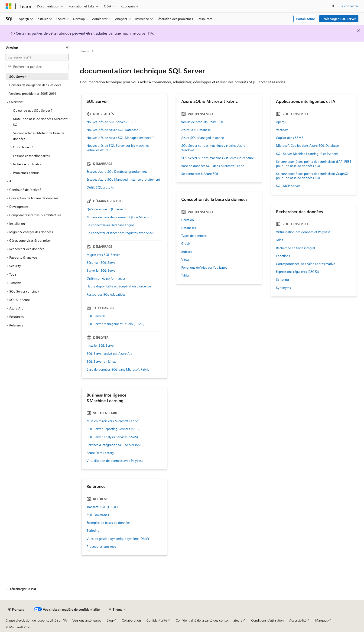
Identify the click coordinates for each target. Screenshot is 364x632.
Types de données (194, 236)
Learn (85, 51)
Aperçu (281, 122)
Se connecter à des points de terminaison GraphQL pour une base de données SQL (312, 176)
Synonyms (283, 288)
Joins (279, 240)
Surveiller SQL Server (102, 270)
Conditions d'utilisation (267, 620)
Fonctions (283, 256)
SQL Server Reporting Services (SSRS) (113, 429)
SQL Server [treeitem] (17, 77)
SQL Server (95, 316)
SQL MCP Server (288, 186)
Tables (185, 275)
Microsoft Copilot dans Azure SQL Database (307, 146)
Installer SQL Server (101, 345)
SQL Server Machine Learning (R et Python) (307, 154)
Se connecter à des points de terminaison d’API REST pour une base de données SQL (314, 164)
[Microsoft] (9, 6)
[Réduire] (67, 48)
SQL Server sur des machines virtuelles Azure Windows (213, 148)
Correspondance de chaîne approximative (305, 264)
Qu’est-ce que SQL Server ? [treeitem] (33, 110)
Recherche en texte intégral (295, 248)
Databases (189, 228)
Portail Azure (305, 19)
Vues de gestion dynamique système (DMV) (118, 539)
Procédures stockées (101, 547)
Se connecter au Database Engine (110, 225)
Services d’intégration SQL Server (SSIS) (115, 445)
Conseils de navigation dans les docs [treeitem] (35, 85)
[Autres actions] (354, 51)
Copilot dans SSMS (290, 138)
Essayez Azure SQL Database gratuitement (117, 172)
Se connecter (349, 6)
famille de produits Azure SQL (202, 122)
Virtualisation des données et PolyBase (303, 232)
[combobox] (37, 57)
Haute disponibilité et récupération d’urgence (119, 286)
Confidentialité (157, 620)
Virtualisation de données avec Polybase (115, 461)
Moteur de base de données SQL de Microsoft (120, 217)
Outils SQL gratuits (100, 187)
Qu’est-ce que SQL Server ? (106, 209)
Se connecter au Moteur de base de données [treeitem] (39, 136)
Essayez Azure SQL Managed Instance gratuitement (123, 179)
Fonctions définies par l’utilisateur (205, 267)
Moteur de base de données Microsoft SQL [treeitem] (40, 122)
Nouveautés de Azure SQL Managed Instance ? (120, 138)
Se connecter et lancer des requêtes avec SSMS (121, 233)
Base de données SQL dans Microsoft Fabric (118, 369)
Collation (188, 220)
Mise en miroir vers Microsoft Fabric (112, 421)
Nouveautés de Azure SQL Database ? (114, 130)
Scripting (282, 280)
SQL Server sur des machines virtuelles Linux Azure (218, 158)
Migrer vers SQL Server (103, 255)
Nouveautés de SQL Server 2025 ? (111, 122)
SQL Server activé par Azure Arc (109, 354)
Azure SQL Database (196, 130)
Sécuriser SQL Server (102, 263)
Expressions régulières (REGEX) (297, 272)
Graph (186, 244)
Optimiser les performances (106, 278)
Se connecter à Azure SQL (200, 174)
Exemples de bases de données (108, 523)
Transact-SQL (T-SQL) (102, 507)
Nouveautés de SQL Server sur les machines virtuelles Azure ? (118, 148)
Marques (322, 620)
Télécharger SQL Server (339, 19)
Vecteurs (282, 130)
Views (185, 260)
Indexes (187, 252)
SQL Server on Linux (101, 362)
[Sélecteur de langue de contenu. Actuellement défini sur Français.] (16, 609)
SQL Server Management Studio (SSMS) (115, 324)
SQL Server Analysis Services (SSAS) (112, 437)
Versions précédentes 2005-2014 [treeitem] (33, 93)
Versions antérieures (87, 620)
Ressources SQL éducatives (106, 294)
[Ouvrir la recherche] (333, 6)
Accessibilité (298, 620)
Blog (110, 620)
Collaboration (131, 620)
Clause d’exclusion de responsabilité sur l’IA (36, 620)
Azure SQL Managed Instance (203, 138)
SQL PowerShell (98, 515)
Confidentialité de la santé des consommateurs (209, 620)
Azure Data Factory (100, 453)
